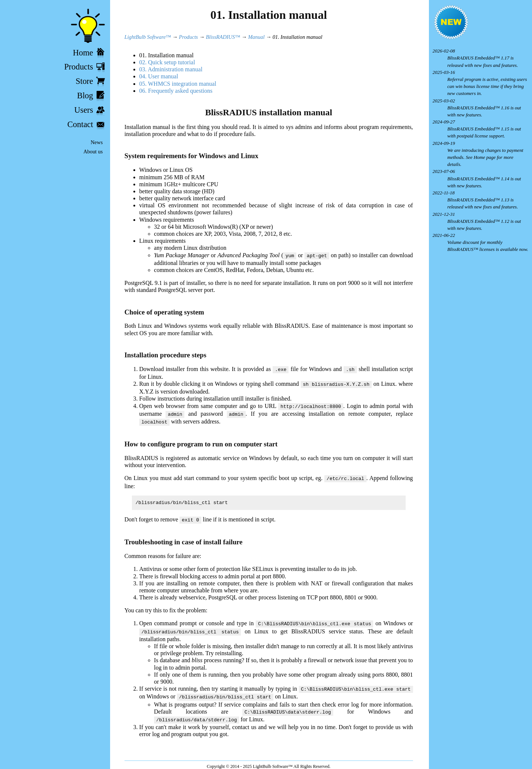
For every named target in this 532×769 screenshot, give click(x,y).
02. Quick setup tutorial (167, 62)
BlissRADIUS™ (223, 37)
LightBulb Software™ (148, 37)
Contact (80, 124)
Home (83, 53)
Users (84, 110)
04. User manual (159, 76)
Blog (85, 96)
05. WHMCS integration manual (178, 84)
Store (84, 81)
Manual (256, 37)
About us (93, 152)
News (97, 142)
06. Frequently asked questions (176, 91)
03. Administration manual (171, 69)
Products (79, 67)
